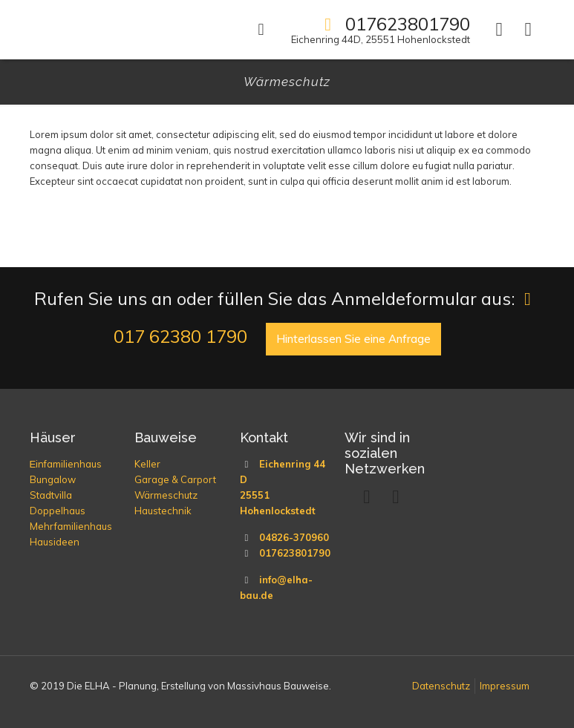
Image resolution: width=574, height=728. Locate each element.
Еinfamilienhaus (66, 464)
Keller (147, 464)
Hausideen (55, 542)
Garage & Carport (175, 479)
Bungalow (53, 479)
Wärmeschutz (166, 495)
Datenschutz (441, 686)
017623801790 (295, 553)
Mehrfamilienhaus (71, 526)
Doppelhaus (58, 511)
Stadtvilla (51, 495)
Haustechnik (163, 511)
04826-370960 (294, 537)
